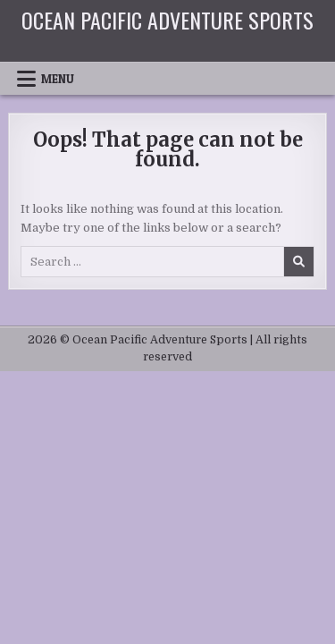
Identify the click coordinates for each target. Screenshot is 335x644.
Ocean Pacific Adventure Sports (167, 20)
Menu (58, 79)
